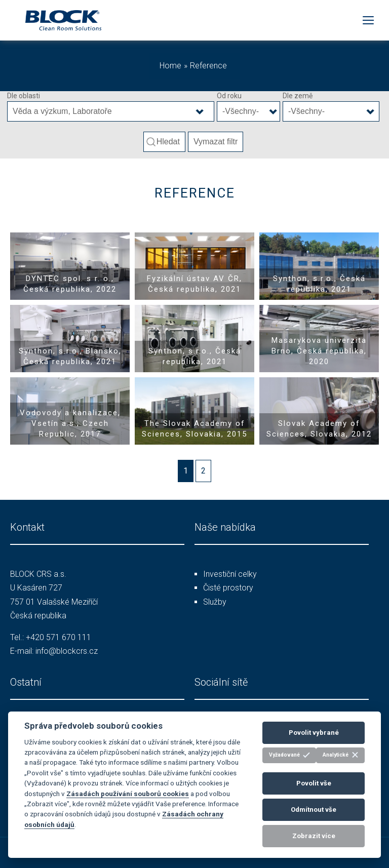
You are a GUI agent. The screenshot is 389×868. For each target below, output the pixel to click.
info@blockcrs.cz (67, 651)
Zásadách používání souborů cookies (128, 794)
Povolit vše (314, 783)
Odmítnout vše (314, 810)
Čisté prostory (228, 588)
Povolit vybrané (314, 733)
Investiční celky (230, 574)
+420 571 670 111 (59, 637)
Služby (215, 602)
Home (170, 66)
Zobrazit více (314, 836)
